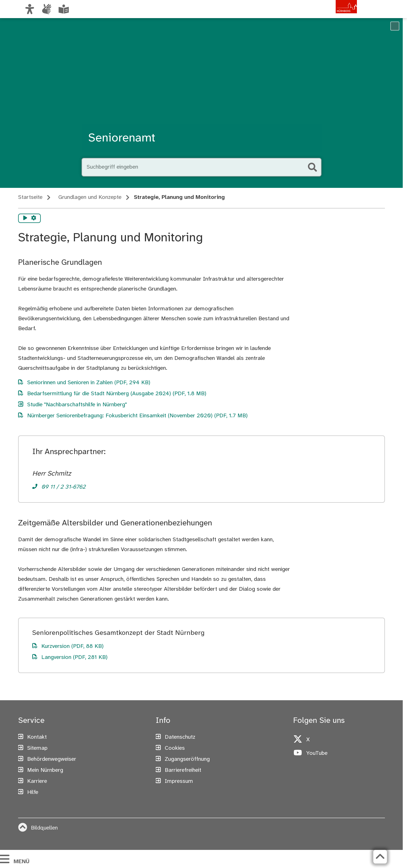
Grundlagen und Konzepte (90, 197)
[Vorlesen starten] (25, 218)
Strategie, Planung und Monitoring (179, 197)
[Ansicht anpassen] (30, 9)
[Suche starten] (312, 167)
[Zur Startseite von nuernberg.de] (333, 15)
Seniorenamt (122, 138)
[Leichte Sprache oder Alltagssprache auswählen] (64, 9)
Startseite (30, 197)
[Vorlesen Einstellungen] (34, 218)
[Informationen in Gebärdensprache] (47, 9)
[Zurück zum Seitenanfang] (380, 857)
